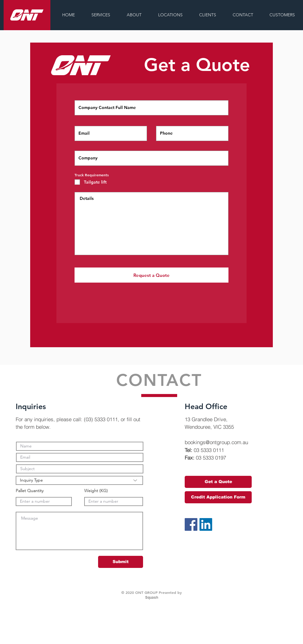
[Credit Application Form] (218, 497)
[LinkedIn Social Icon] (206, 524)
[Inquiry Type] (79, 480)
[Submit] (121, 562)
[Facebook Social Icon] (191, 524)
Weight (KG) (96, 491)
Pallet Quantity (30, 491)
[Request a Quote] (151, 275)
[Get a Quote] (218, 482)
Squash (152, 597)
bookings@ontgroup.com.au (216, 442)
